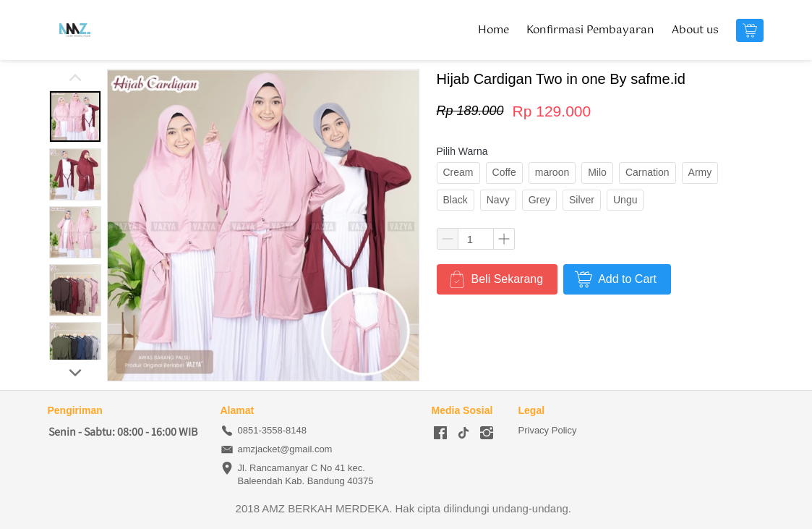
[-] (440, 433)
